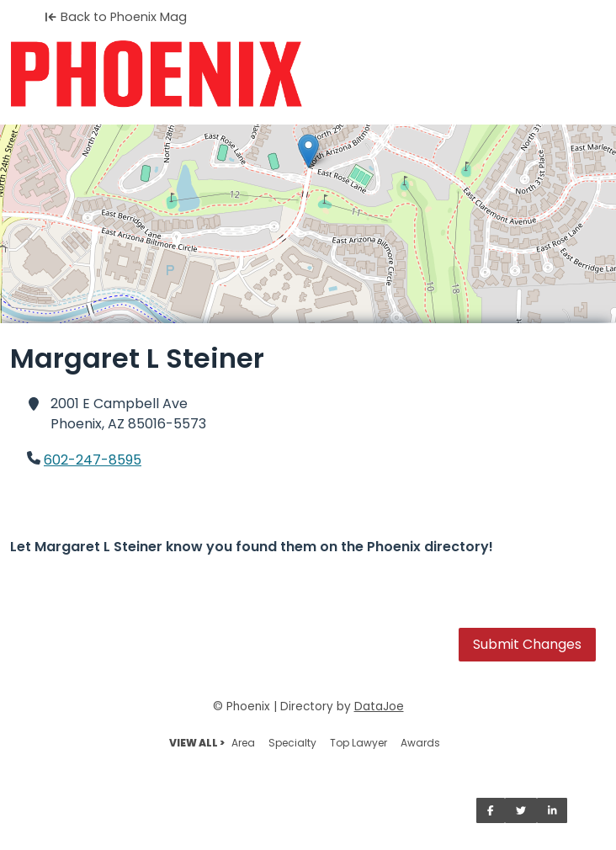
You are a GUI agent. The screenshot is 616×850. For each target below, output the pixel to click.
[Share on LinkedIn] (552, 810)
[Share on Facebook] (491, 810)
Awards (420, 743)
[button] (308, 151)
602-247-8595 (93, 460)
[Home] (308, 74)
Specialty (292, 743)
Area (243, 743)
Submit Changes (527, 644)
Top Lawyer (358, 743)
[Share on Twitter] (521, 810)
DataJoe (379, 707)
